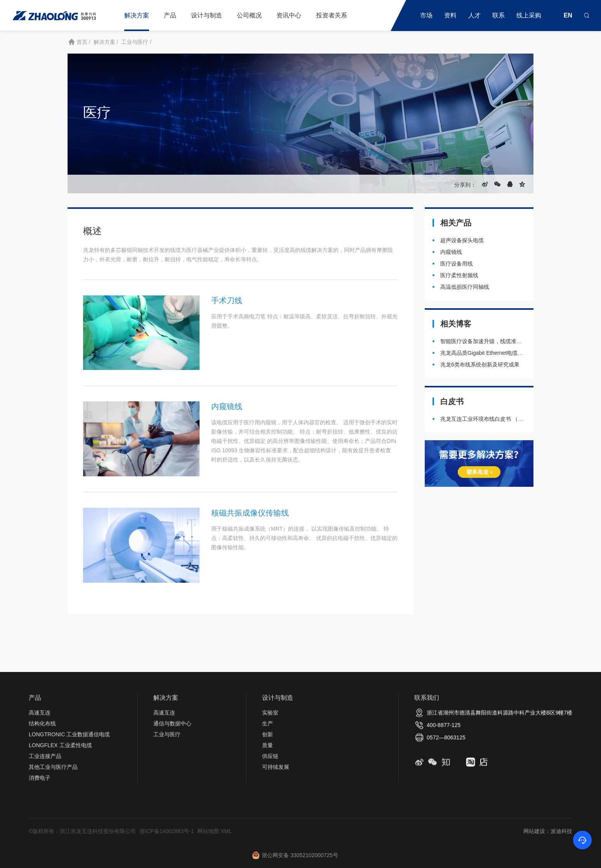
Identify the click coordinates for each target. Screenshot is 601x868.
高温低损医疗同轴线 (465, 287)
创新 (267, 738)
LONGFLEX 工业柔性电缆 (60, 748)
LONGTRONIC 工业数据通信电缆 (69, 738)
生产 (267, 727)
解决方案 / (106, 42)
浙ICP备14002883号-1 (167, 831)
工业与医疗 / (136, 42)
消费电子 (40, 781)
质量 (267, 748)
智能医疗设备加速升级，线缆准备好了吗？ (492, 341)
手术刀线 (227, 300)
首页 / (83, 42)
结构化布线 (42, 727)
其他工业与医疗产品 (53, 770)
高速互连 (40, 716)
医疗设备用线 (457, 264)
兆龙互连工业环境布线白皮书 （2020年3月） (495, 419)
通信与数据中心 (172, 727)
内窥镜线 (227, 406)
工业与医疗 (167, 738)
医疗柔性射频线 (459, 275)
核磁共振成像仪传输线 (250, 513)
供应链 (270, 759)
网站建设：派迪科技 (548, 831)
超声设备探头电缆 (462, 240)
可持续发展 (276, 770)
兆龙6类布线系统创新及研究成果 (480, 365)
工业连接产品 (45, 759)
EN (568, 15)
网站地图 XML (215, 831)
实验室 (270, 716)
